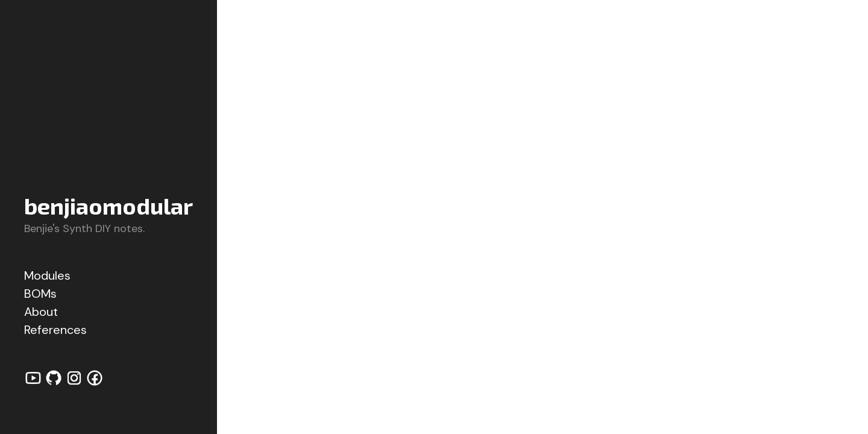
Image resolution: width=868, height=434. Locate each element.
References (55, 330)
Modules (47, 275)
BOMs (40, 294)
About (41, 312)
